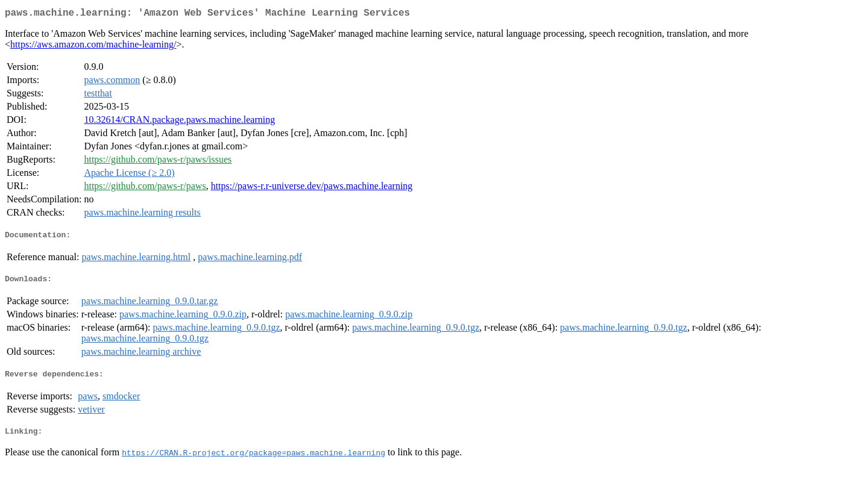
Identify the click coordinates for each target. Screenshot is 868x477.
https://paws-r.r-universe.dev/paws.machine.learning (312, 188)
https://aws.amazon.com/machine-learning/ (93, 47)
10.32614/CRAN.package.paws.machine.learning (179, 122)
